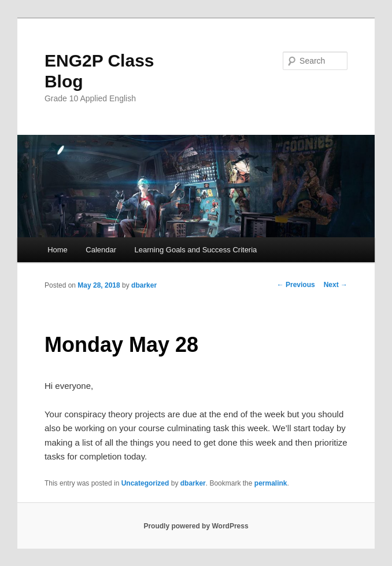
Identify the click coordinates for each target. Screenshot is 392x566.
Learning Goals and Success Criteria (196, 250)
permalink (271, 483)
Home (58, 250)
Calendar (101, 250)
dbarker (144, 285)
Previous (296, 285)
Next (336, 285)
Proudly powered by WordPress (196, 526)
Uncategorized (145, 483)
